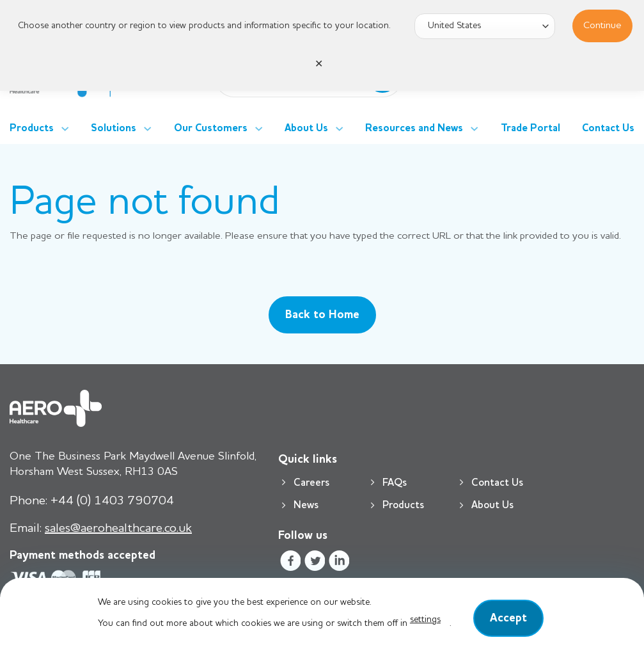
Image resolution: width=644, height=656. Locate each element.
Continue (602, 26)
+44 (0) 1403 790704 (92, 501)
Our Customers (218, 129)
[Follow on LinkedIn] (339, 563)
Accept (508, 618)
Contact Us (608, 129)
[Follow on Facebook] (290, 563)
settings (425, 620)
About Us (314, 129)
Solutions (121, 129)
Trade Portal (530, 129)
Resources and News (422, 129)
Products (39, 129)
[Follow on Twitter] (315, 563)
